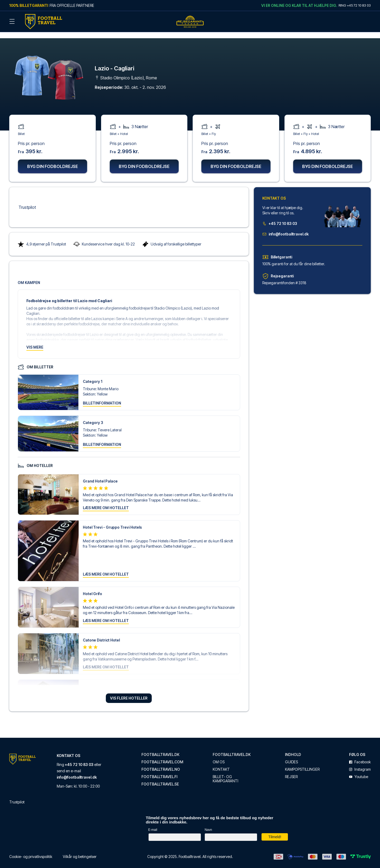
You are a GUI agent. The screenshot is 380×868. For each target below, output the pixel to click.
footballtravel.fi (159, 770)
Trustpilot (27, 201)
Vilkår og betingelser (80, 850)
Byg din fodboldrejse (53, 160)
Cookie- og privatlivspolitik (31, 850)
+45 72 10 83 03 (280, 217)
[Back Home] (44, 22)
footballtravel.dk (160, 748)
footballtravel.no (161, 763)
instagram (360, 763)
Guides (291, 755)
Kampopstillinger (302, 763)
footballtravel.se (160, 778)
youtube (359, 770)
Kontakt (221, 763)
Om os (219, 755)
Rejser (291, 770)
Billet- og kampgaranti (225, 772)
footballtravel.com (162, 755)
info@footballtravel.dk (286, 227)
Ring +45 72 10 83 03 (355, 5)
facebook (360, 755)
